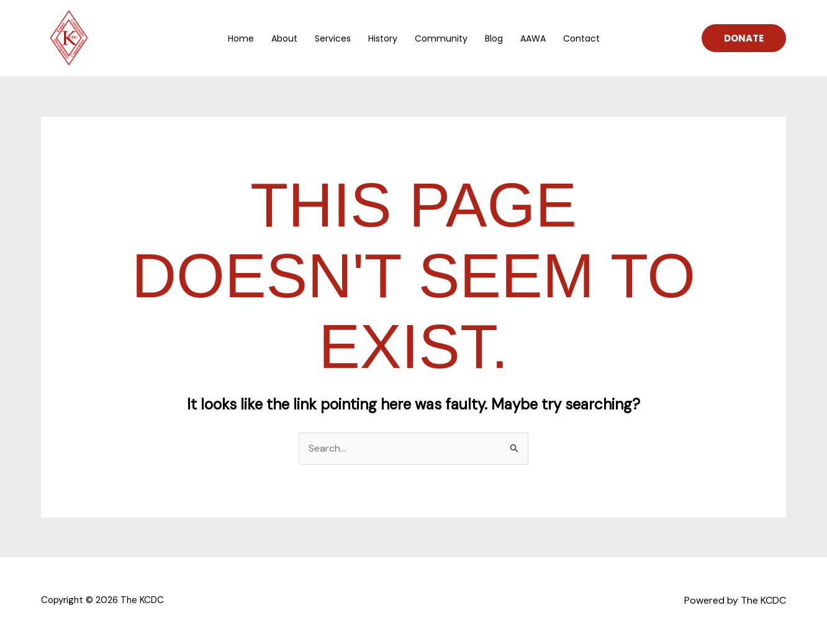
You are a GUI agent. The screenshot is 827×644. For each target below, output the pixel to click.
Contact (581, 38)
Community (441, 38)
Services (333, 38)
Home (241, 38)
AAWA (533, 38)
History (383, 38)
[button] (744, 38)
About (284, 38)
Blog (494, 38)
